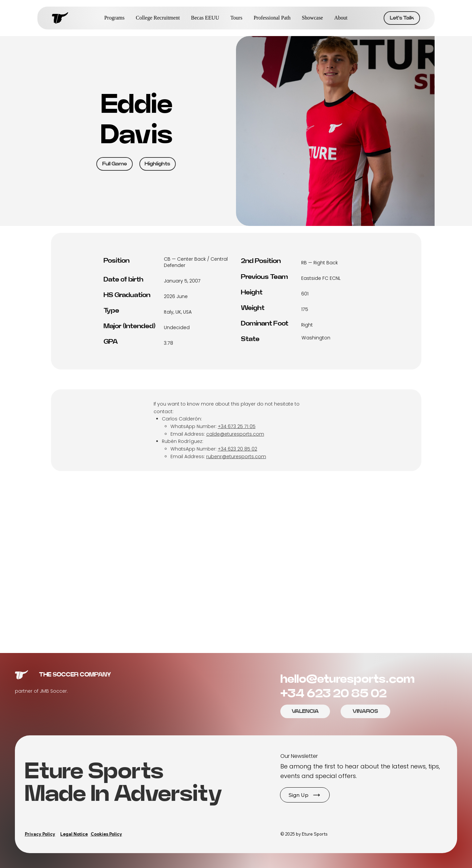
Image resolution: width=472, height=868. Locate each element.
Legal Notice (74, 834)
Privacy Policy (40, 834)
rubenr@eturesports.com (236, 456)
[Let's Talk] (402, 18)
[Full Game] (115, 164)
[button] (305, 795)
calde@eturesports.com (235, 434)
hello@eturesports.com (348, 679)
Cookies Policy (106, 834)
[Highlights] (158, 164)
